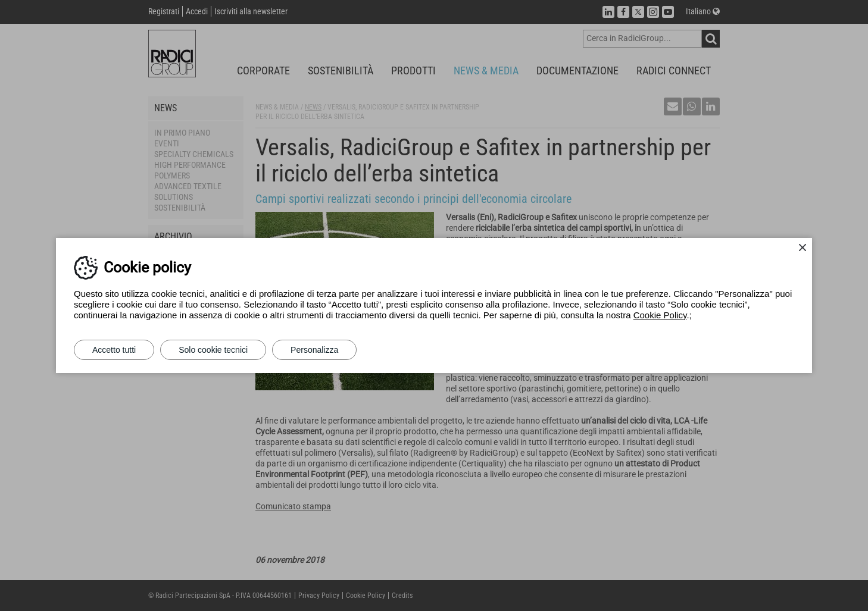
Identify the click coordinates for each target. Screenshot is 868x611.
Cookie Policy (660, 315)
